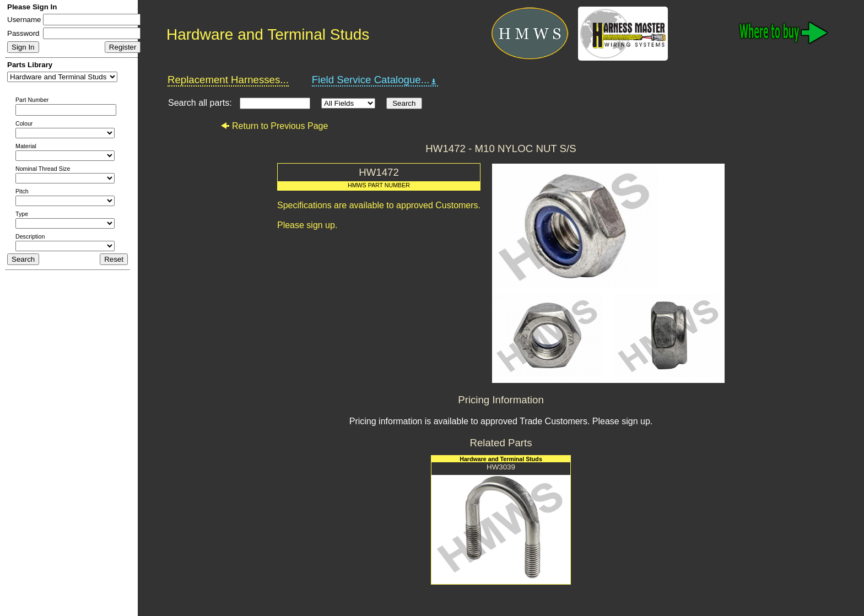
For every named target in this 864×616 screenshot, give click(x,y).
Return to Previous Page (274, 126)
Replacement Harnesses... (228, 80)
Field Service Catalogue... (375, 80)
